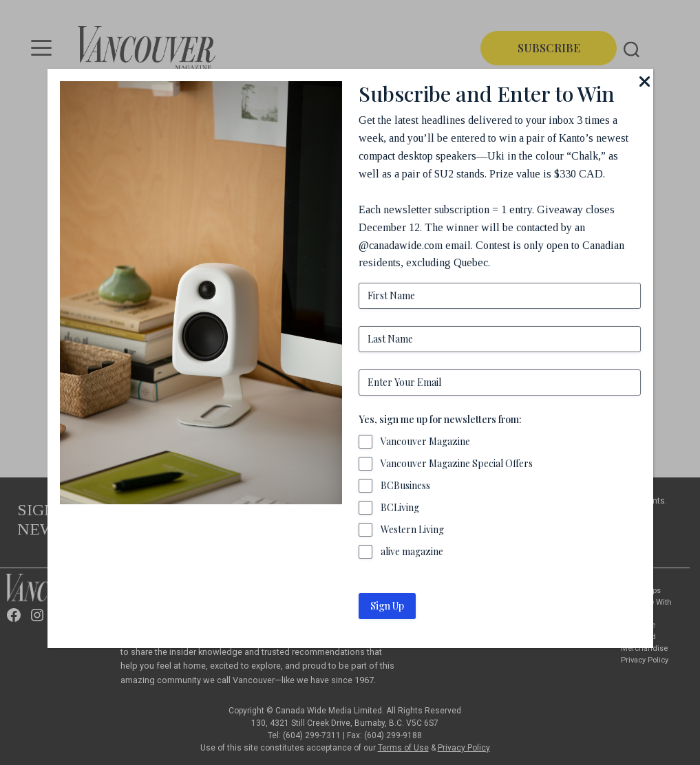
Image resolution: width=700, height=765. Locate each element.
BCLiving (400, 507)
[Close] (645, 81)
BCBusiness (405, 485)
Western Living (412, 529)
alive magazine (412, 551)
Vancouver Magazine (425, 441)
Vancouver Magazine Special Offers (457, 463)
